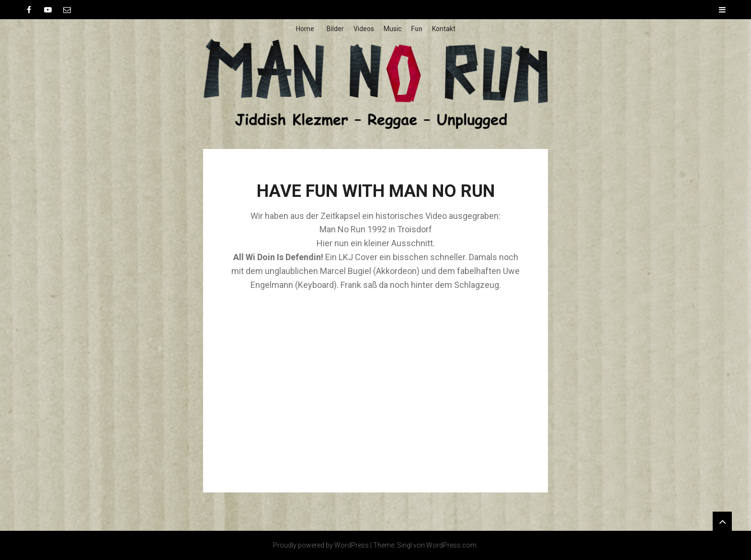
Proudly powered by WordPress (321, 545)
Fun (417, 29)
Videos (364, 29)
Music (393, 29)
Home (305, 29)
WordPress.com (451, 545)
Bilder (335, 29)
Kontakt (444, 29)
